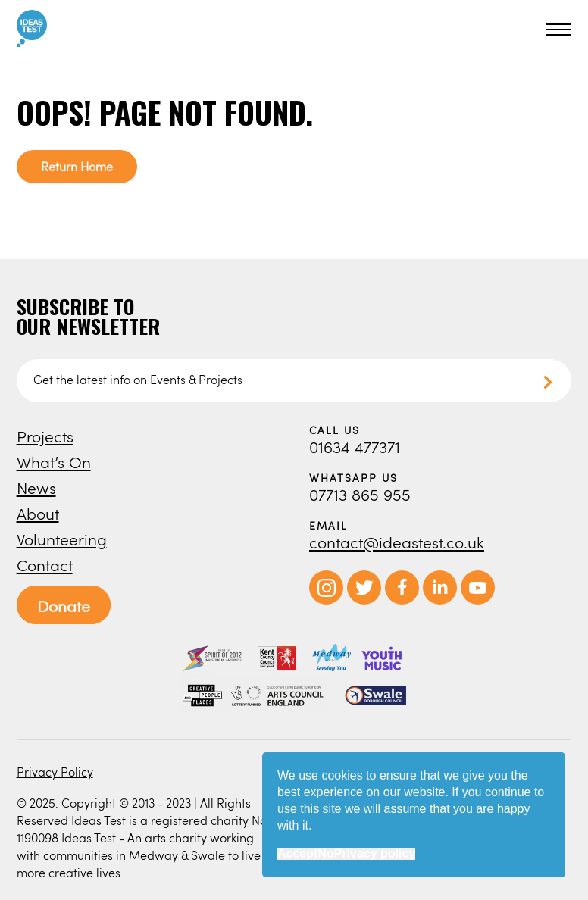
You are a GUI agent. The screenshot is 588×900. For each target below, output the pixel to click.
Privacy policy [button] (375, 854)
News (36, 487)
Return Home (77, 166)
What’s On (54, 462)
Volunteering (62, 539)
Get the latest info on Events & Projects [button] (138, 379)
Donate (64, 606)
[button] (556, 30)
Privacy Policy (55, 772)
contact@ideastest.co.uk (397, 542)
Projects (45, 436)
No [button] (325, 854)
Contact (45, 565)
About (38, 513)
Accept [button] (297, 854)
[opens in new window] (326, 600)
